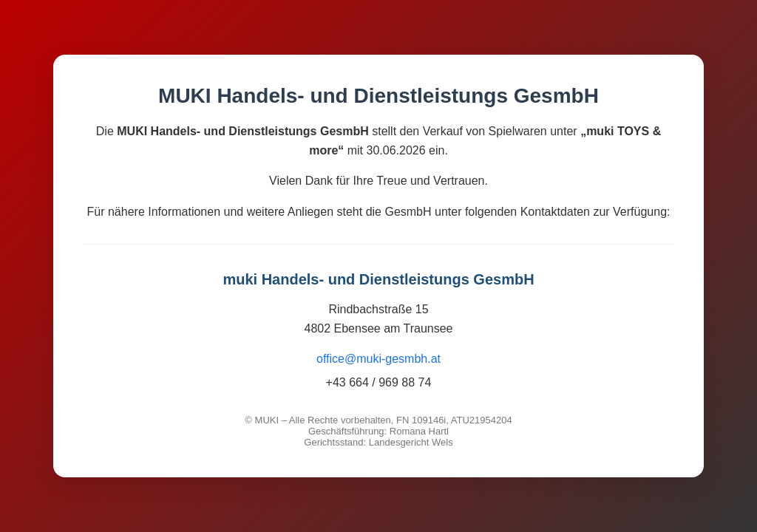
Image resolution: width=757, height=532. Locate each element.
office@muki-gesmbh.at (378, 359)
